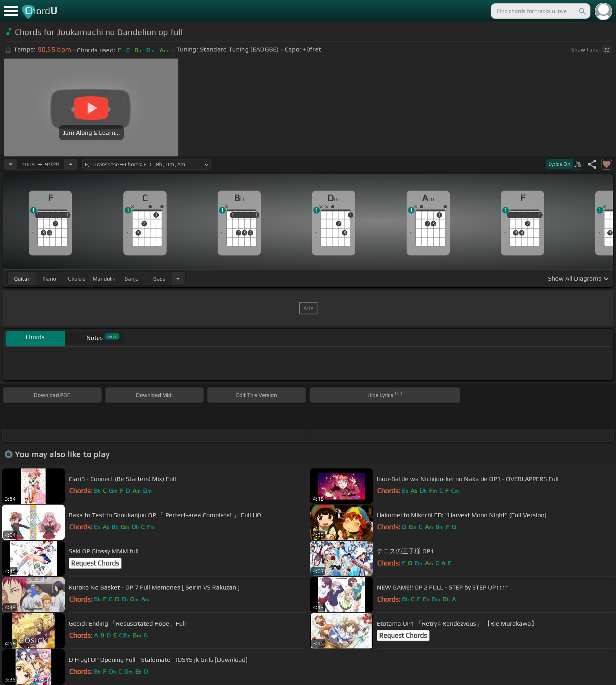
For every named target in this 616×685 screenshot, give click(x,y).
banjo (132, 279)
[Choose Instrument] (178, 278)
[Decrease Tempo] (11, 164)
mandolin (104, 279)
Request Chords (95, 563)
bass (159, 279)
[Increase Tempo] (71, 164)
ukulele (77, 279)
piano (49, 279)
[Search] (582, 11)
